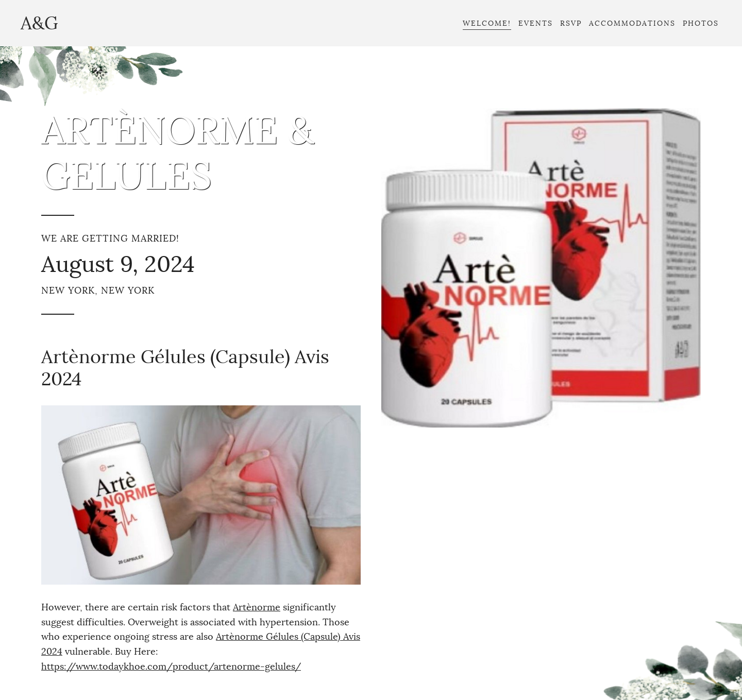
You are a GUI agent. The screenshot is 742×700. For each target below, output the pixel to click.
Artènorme (257, 607)
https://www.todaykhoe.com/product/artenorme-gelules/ (171, 667)
